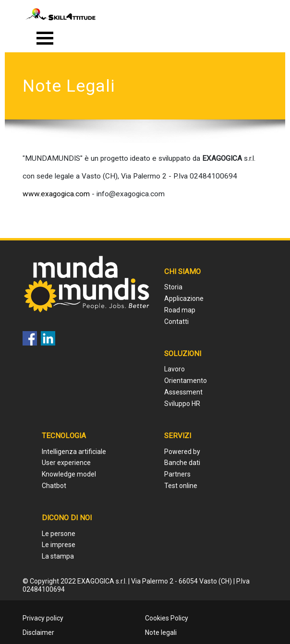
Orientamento (186, 381)
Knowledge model (69, 474)
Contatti (176, 322)
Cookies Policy (167, 618)
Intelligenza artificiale (74, 452)
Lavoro (175, 369)
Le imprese (59, 545)
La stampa (58, 556)
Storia (173, 287)
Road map (180, 310)
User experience (66, 463)
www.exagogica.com (56, 194)
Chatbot (54, 486)
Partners (177, 474)
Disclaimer (38, 632)
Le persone (59, 534)
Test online (181, 486)
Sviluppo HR (182, 404)
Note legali (161, 632)
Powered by (182, 452)
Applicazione (184, 298)
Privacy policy (43, 618)
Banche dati (182, 463)
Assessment (183, 392)
